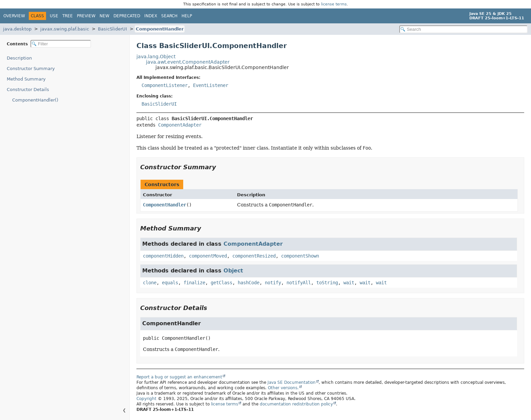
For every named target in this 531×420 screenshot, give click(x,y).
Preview (86, 16)
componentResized (254, 256)
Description (19, 58)
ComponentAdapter (180, 125)
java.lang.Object (156, 57)
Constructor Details (28, 90)
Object (233, 271)
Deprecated (127, 16)
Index (151, 16)
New (104, 16)
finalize (194, 283)
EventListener (211, 85)
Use (54, 16)
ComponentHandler (160, 29)
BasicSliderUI (112, 29)
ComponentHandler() (35, 100)
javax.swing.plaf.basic (65, 29)
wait (349, 283)
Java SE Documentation (292, 382)
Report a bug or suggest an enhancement (179, 377)
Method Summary (26, 79)
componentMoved (208, 256)
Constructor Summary (31, 69)
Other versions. (283, 388)
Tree (68, 16)
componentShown (300, 256)
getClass (221, 283)
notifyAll (299, 283)
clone (150, 283)
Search (169, 16)
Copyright (146, 399)
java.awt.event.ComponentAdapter (188, 62)
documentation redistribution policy (296, 404)
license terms (334, 4)
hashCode (249, 283)
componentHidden (163, 256)
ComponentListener (165, 85)
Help (187, 16)
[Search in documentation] (463, 29)
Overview (14, 16)
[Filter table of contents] (61, 44)
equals (170, 283)
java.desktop (17, 29)
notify (273, 283)
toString (327, 283)
